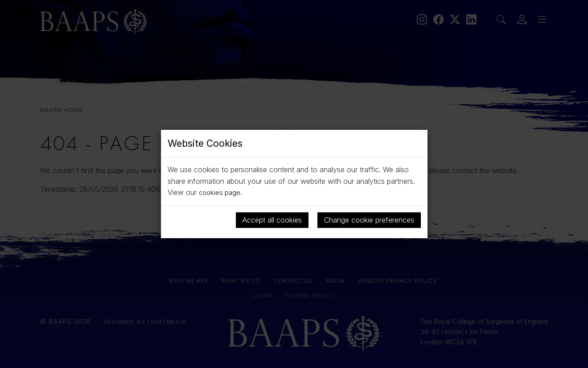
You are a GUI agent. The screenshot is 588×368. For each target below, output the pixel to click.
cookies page (221, 192)
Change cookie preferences (369, 220)
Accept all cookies (272, 220)
